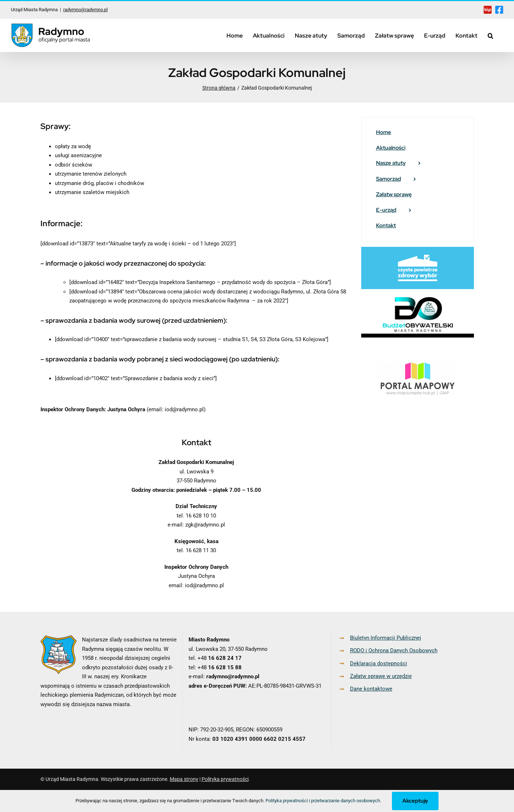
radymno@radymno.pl (85, 10)
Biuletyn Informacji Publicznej (386, 638)
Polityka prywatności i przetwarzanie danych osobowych (323, 801)
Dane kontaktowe (371, 689)
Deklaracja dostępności (379, 663)
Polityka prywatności (225, 779)
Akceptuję (415, 801)
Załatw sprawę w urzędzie (381, 676)
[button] (490, 35)
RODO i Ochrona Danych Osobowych (394, 650)
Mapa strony (184, 779)
